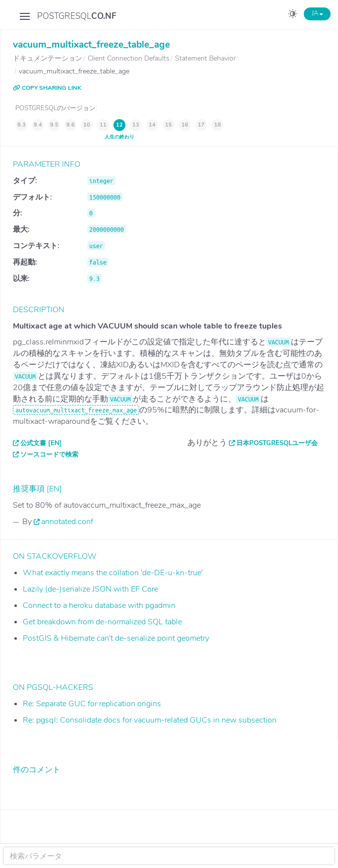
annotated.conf (67, 522)
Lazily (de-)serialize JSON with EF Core (90, 589)
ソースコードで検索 (49, 455)
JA (317, 13)
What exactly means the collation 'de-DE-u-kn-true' (113, 573)
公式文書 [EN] (41, 443)
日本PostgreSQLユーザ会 (277, 443)
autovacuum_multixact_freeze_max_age (76, 410)
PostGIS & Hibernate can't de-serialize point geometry (116, 638)
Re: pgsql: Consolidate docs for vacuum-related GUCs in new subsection (150, 720)
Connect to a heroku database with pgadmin (99, 605)
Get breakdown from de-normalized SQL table (102, 622)
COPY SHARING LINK (47, 88)
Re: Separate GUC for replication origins (92, 704)
